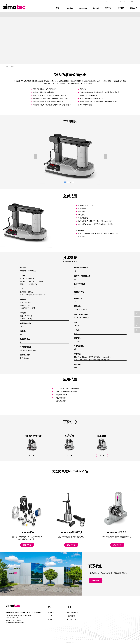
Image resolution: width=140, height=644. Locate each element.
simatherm (83, 8)
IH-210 (13, 66)
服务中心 (108, 8)
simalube (70, 8)
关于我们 (121, 8)
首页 (58, 8)
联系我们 (134, 8)
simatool (96, 8)
